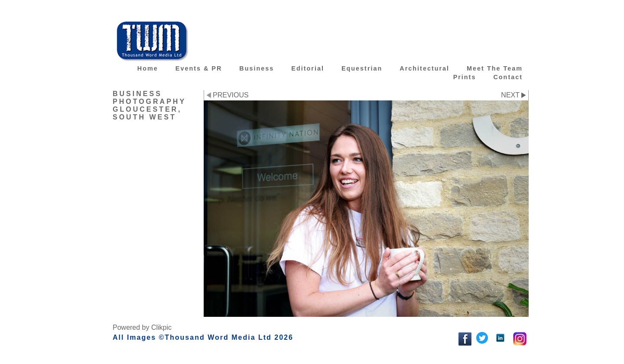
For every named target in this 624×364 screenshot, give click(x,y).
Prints (465, 77)
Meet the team (495, 68)
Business (257, 68)
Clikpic (161, 327)
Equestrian (362, 68)
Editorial (308, 68)
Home (148, 68)
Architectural (424, 68)
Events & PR (199, 68)
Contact (508, 77)
